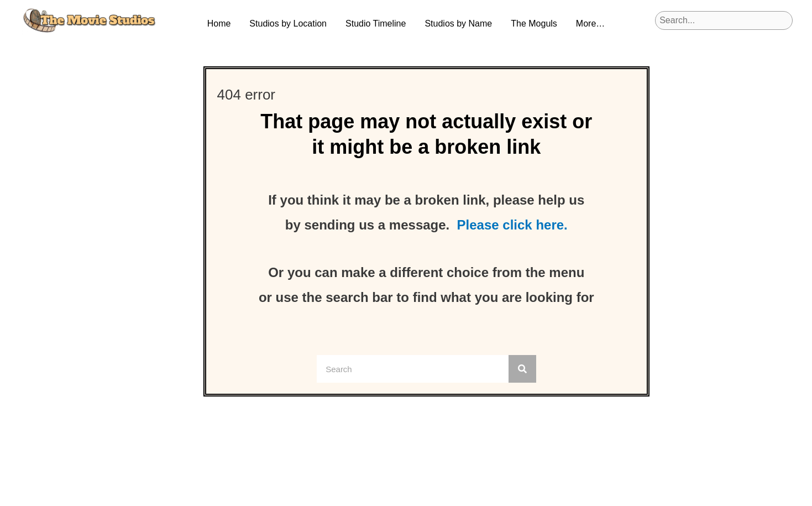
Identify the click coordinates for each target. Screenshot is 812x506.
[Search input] (724, 20)
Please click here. (512, 225)
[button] (288, 24)
